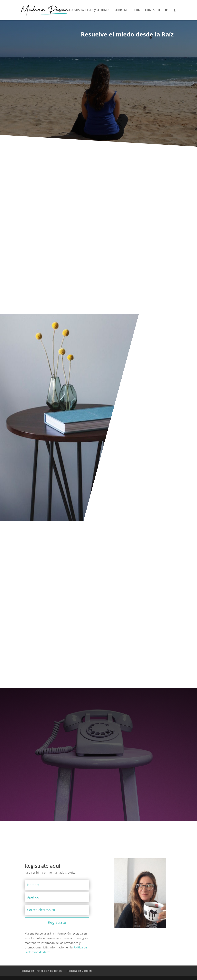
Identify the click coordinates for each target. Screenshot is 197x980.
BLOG (136, 11)
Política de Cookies (80, 971)
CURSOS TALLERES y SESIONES (89, 11)
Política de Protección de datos (41, 971)
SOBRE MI (121, 11)
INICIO (60, 11)
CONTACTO (153, 11)
